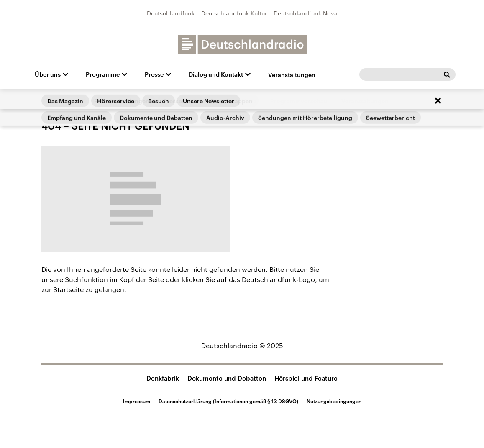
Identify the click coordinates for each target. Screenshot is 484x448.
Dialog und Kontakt (216, 74)
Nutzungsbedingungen (334, 401)
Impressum (137, 401)
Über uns (48, 74)
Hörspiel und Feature (306, 378)
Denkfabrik (163, 378)
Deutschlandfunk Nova (306, 13)
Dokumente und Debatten (227, 378)
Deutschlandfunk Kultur (234, 13)
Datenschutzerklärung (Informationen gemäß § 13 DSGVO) (228, 401)
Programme (103, 74)
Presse (154, 74)
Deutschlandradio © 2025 (242, 345)
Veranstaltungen (292, 75)
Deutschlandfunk (171, 13)
